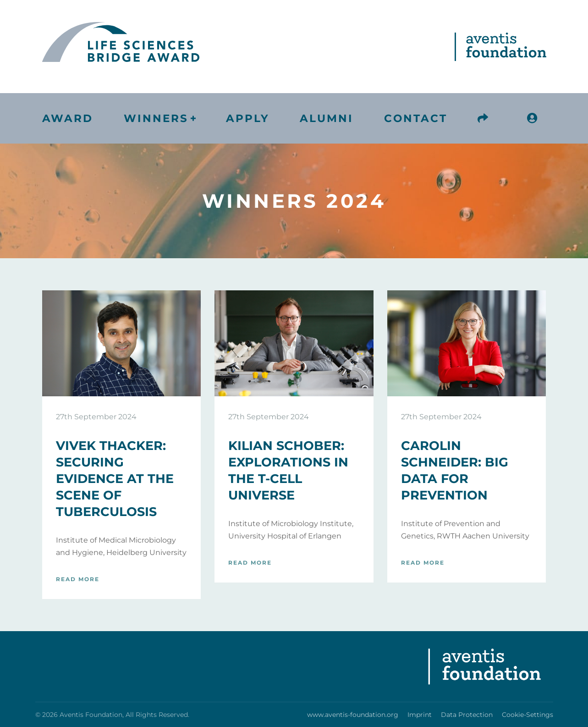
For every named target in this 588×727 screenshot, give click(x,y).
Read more (78, 579)
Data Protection (467, 715)
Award (68, 118)
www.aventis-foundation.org (353, 715)
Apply (248, 118)
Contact (416, 118)
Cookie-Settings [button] (528, 715)
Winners (156, 118)
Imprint (420, 715)
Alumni (327, 118)
